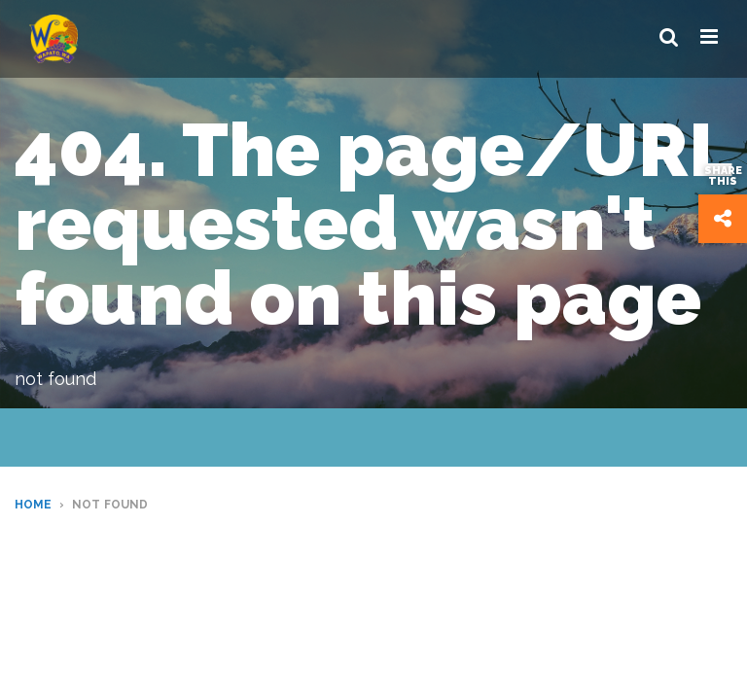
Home (33, 505)
